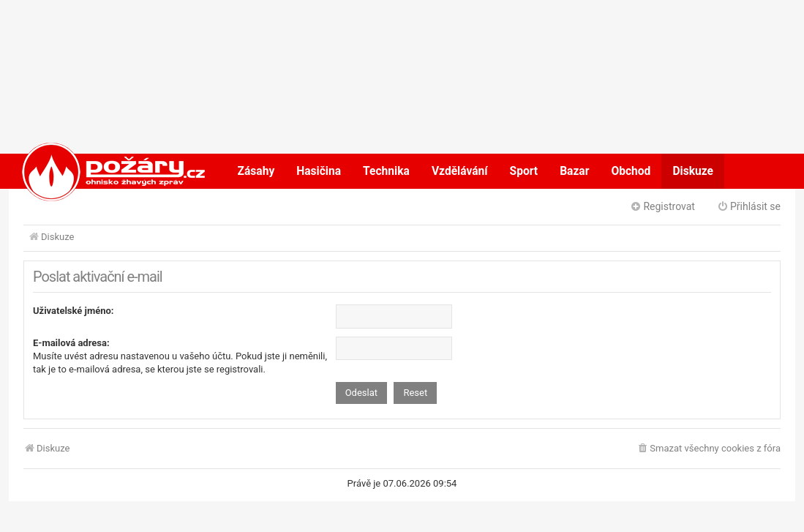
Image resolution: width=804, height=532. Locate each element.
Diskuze (693, 171)
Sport (524, 171)
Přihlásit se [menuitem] (749, 206)
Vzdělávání (460, 171)
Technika (386, 171)
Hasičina (319, 171)
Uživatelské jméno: (74, 311)
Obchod (631, 171)
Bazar (574, 171)
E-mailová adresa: (71, 343)
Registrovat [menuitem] (662, 206)
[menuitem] (709, 449)
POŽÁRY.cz (98, 171)
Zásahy (256, 171)
